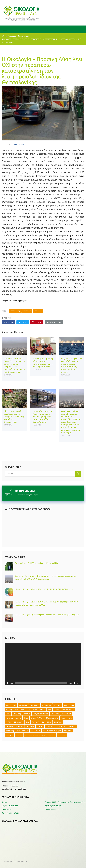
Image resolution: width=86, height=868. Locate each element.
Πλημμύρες (30, 726)
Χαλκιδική (10, 731)
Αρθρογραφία (69, 705)
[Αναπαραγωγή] (8, 683)
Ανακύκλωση (34, 705)
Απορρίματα (46, 705)
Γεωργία (42, 710)
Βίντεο (4, 786)
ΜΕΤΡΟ (9, 722)
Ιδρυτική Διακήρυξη (53, 789)
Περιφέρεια (58, 722)
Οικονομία (36, 722)
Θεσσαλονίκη (15, 311)
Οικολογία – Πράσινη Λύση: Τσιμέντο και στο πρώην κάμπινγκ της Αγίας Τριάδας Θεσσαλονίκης (42, 417)
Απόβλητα (57, 705)
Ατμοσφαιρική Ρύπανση (15, 710)
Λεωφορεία (27, 311)
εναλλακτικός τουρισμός (52, 731)
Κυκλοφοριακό (66, 718)
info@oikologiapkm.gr (17, 772)
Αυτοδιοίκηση (32, 710)
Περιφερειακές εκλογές (15, 726)
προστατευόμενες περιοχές (35, 735)
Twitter (23, 322)
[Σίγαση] (74, 683)
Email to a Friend (54, 322)
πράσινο (19, 735)
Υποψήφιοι (71, 726)
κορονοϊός (68, 731)
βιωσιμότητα (35, 731)
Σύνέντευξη (60, 726)
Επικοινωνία (7, 793)
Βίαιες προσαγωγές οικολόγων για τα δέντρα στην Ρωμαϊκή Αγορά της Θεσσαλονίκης (14, 417)
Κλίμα (26, 718)
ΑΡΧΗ (4, 36)
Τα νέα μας (12, 36)
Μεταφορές (38, 311)
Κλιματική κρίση (52, 718)
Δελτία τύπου (23, 36)
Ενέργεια (27, 714)
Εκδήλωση (17, 714)
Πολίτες (40, 726)
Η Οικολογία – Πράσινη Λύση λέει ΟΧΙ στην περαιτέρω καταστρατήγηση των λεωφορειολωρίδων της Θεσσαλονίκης (42, 71)
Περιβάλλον (47, 722)
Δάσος (56, 710)
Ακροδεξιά (23, 705)
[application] (43, 664)
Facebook (9, 322)
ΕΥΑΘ (8, 714)
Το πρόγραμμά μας (52, 793)
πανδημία (10, 735)
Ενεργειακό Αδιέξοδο (40, 714)
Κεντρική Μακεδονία (14, 718)
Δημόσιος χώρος (68, 710)
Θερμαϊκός (55, 714)
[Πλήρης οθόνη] (78, 683)
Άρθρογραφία (11, 705)
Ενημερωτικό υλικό (10, 789)
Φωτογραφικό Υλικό (10, 796)
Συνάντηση (50, 726)
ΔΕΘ (50, 710)
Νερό (27, 722)
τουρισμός (51, 735)
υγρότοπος (62, 735)
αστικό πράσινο (22, 731)
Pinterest (37, 322)
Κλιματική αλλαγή (37, 718)
